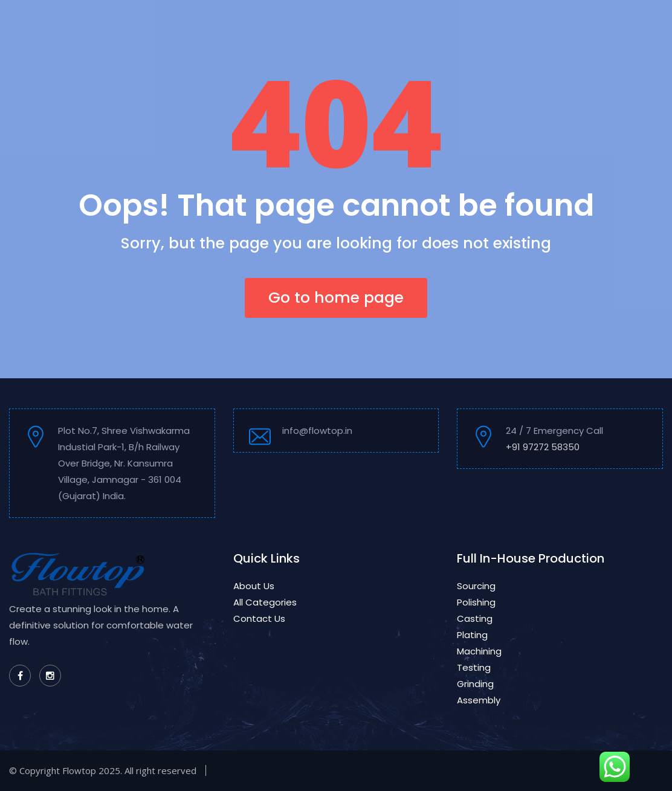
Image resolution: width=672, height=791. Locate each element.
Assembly (479, 700)
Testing (474, 667)
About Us (254, 586)
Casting (475, 618)
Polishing (476, 602)
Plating (472, 635)
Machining (479, 651)
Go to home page (336, 298)
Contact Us (259, 618)
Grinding (475, 684)
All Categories (265, 602)
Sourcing (476, 586)
